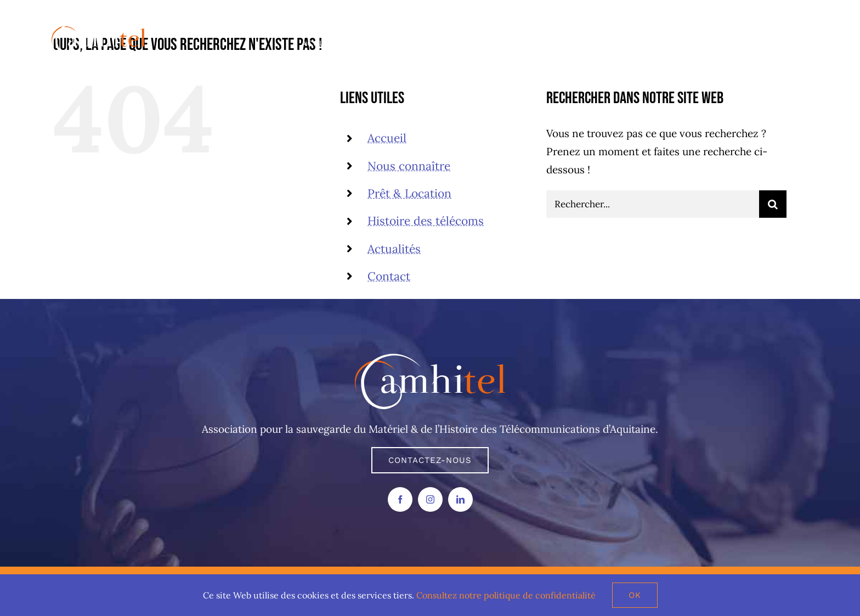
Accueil (387, 138)
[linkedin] (460, 499)
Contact (389, 276)
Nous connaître (409, 166)
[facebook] (400, 499)
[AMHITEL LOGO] (430, 359)
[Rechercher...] (653, 204)
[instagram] (430, 499)
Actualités (394, 249)
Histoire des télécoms (426, 221)
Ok (635, 595)
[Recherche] (773, 204)
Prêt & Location (409, 193)
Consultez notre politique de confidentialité (506, 595)
